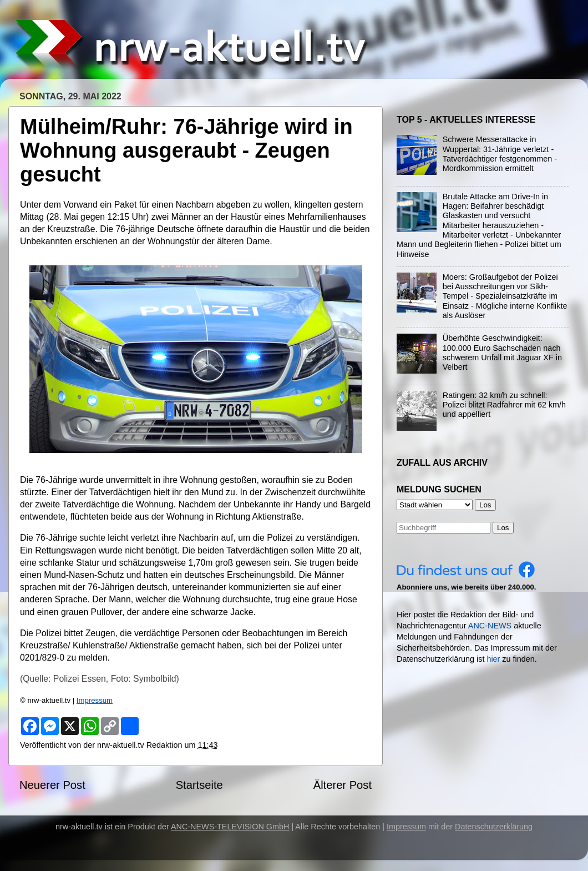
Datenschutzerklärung (494, 827)
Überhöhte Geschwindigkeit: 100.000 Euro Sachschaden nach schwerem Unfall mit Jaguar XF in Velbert (502, 353)
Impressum (95, 700)
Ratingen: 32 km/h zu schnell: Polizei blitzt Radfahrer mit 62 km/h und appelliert (504, 405)
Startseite (199, 785)
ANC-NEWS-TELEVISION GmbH (230, 827)
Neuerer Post (52, 785)
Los (503, 528)
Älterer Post (343, 785)
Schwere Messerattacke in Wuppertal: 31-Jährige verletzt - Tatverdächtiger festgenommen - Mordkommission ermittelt (500, 154)
